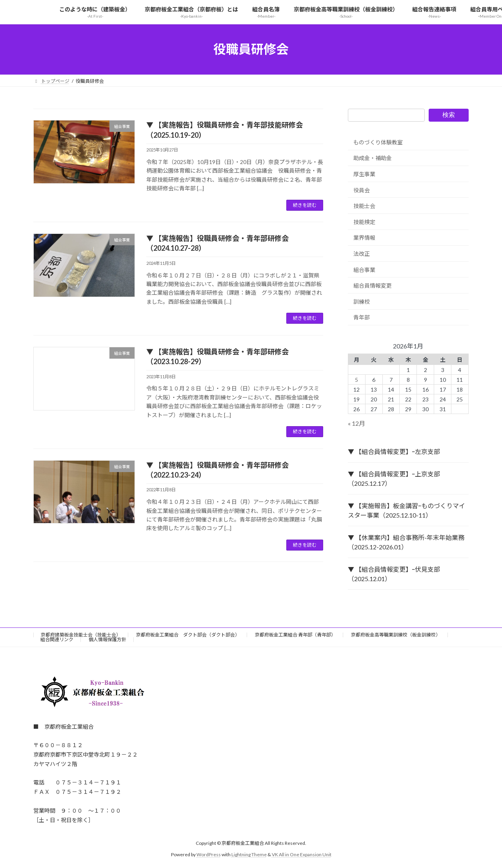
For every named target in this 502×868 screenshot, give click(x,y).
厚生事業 (364, 174)
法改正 (362, 254)
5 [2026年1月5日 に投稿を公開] (357, 379)
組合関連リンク (57, 639)
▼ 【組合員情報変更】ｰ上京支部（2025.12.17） (394, 479)
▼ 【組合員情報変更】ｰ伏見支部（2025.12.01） (394, 574)
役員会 (362, 190)
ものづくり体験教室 (378, 142)
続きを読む (305, 205)
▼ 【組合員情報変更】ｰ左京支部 (394, 451)
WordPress (209, 854)
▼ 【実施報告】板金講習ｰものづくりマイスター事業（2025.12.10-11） (407, 510)
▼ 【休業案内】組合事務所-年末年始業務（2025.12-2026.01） (406, 542)
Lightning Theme (249, 854)
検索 (449, 115)
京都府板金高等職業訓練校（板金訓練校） (396, 635)
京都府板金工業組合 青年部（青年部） (295, 635)
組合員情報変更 (373, 285)
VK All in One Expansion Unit (302, 854)
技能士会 (364, 206)
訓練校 (362, 301)
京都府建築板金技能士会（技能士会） (81, 635)
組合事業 (364, 269)
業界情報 (364, 238)
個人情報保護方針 (107, 639)
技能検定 (364, 222)
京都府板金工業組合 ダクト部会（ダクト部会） (188, 635)
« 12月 (356, 423)
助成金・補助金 (373, 158)
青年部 (362, 317)
